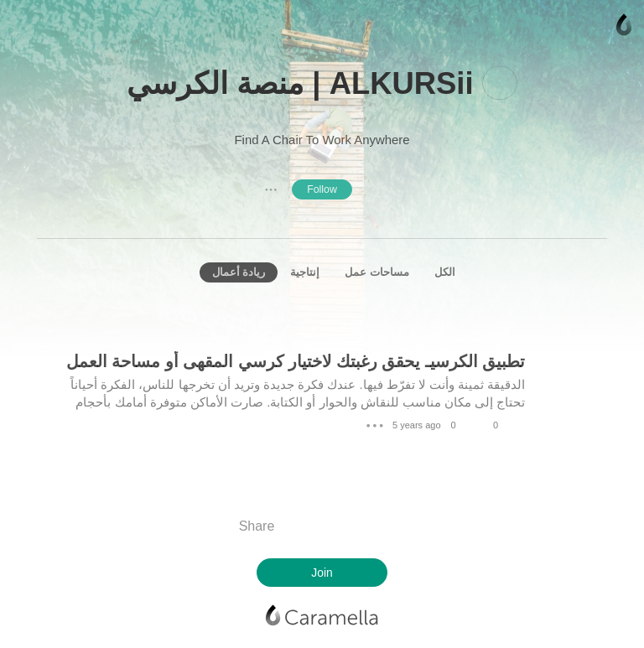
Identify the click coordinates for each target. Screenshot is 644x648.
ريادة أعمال (239, 272)
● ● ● (271, 189)
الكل (445, 272)
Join (322, 573)
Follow (322, 189)
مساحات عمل (377, 272)
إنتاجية (305, 272)
